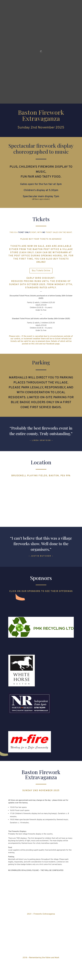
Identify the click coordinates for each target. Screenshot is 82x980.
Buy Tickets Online (41, 271)
